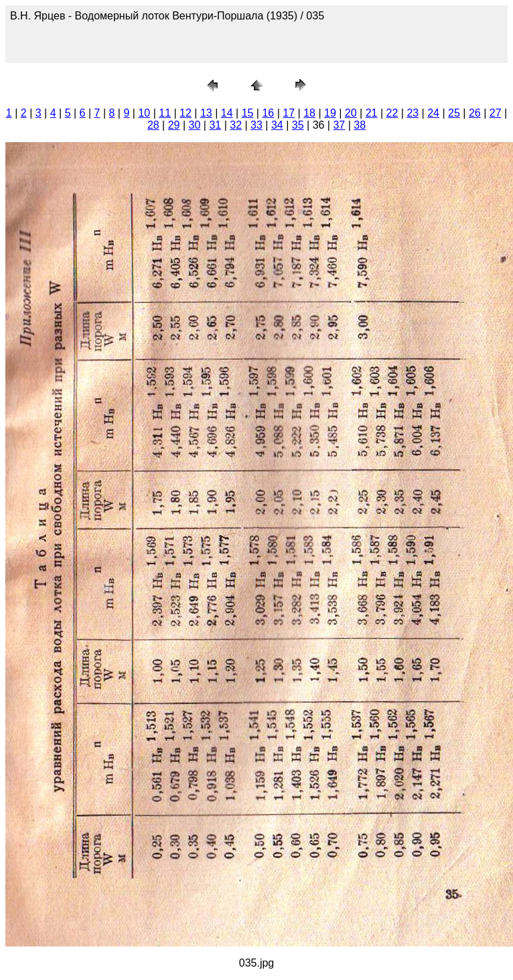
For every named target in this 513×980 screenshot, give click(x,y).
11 (165, 113)
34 (277, 125)
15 (248, 113)
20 (351, 113)
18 (309, 113)
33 (256, 125)
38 (360, 125)
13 (206, 113)
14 (227, 113)
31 (215, 125)
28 (153, 125)
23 (413, 113)
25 (454, 113)
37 (339, 125)
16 (268, 113)
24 (433, 113)
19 (330, 113)
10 (144, 113)
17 (289, 113)
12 (186, 113)
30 (195, 125)
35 (298, 125)
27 (496, 113)
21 (372, 113)
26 (475, 113)
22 (392, 113)
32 (236, 125)
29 (174, 125)
